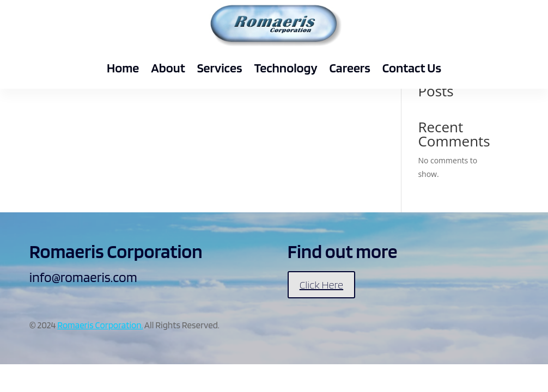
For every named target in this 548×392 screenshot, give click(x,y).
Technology (285, 68)
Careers (350, 68)
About (168, 68)
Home (123, 68)
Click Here (321, 285)
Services (220, 68)
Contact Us (412, 68)
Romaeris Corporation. (100, 325)
